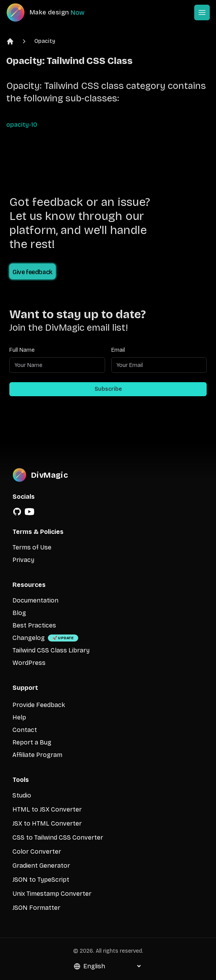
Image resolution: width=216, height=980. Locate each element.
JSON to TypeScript (41, 880)
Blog (19, 613)
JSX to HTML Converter (47, 823)
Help (19, 717)
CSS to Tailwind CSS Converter (58, 837)
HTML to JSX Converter (47, 809)
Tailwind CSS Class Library (51, 650)
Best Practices (34, 625)
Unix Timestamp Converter (52, 894)
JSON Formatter (36, 908)
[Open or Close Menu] (202, 12)
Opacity (45, 41)
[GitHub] (17, 512)
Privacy (23, 560)
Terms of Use (32, 547)
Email (118, 350)
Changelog (29, 638)
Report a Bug (32, 742)
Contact (25, 730)
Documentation (35, 600)
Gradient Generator (41, 866)
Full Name (22, 350)
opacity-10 (22, 125)
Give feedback (32, 272)
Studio (22, 795)
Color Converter (37, 852)
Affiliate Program (37, 755)
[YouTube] (30, 512)
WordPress (29, 663)
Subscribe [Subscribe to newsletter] (108, 389)
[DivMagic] (53, 12)
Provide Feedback (39, 705)
